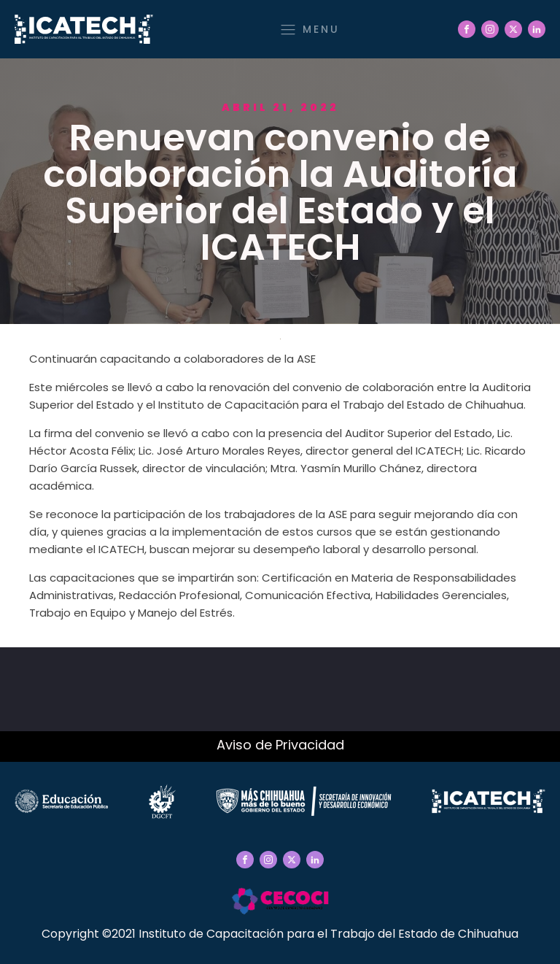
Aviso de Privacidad (280, 745)
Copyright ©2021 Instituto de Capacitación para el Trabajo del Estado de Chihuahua (280, 934)
